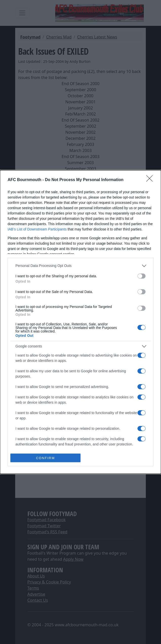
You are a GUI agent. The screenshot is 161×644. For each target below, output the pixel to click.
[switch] (142, 276)
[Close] (151, 180)
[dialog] (80, 322)
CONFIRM (45, 458)
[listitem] (80, 266)
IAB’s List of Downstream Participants (37, 229)
